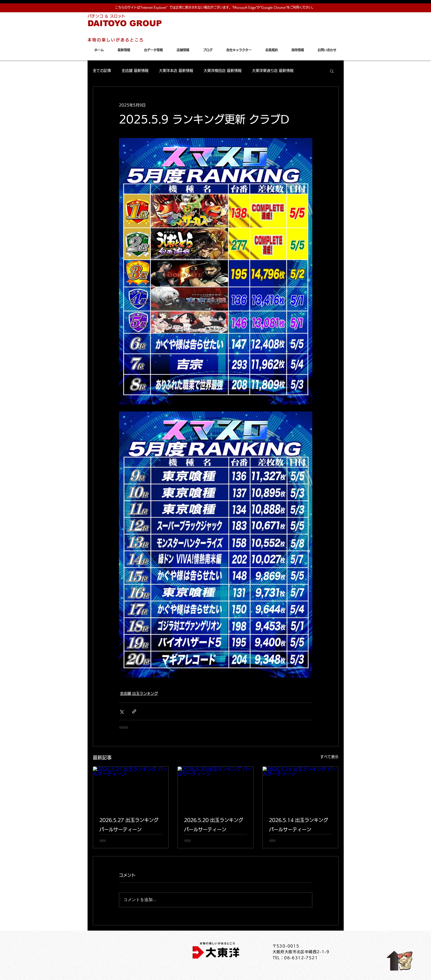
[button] (332, 71)
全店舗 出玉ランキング (139, 694)
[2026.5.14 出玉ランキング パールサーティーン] (300, 788)
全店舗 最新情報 (135, 71)
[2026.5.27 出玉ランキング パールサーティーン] (131, 788)
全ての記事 (102, 71)
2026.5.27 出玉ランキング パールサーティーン (129, 825)
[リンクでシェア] (134, 711)
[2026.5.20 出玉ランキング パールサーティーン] (215, 788)
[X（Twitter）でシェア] (121, 711)
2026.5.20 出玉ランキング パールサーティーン (214, 825)
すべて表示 (329, 757)
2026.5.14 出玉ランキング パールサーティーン (298, 825)
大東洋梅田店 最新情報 (223, 71)
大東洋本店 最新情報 (176, 71)
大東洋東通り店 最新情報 (273, 71)
